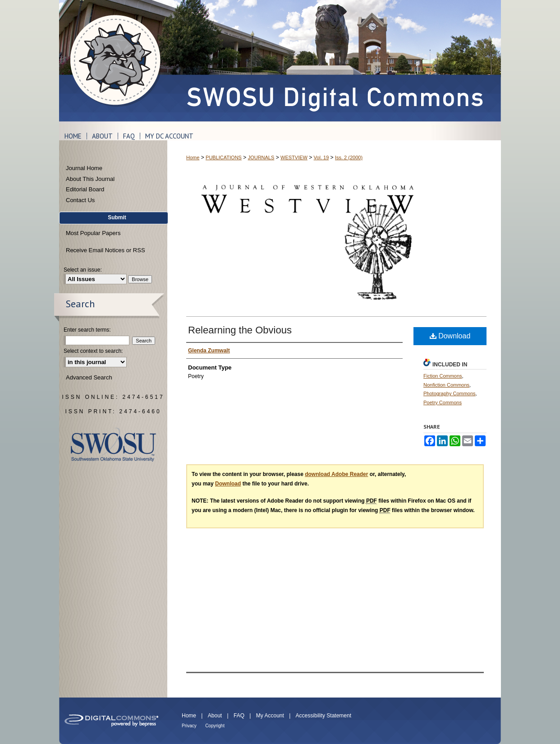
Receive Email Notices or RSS (106, 250)
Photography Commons (450, 393)
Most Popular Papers (93, 233)
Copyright (215, 726)
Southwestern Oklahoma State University (113, 445)
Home (193, 157)
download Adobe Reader (336, 474)
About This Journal (90, 179)
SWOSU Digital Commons (334, 61)
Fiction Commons (443, 376)
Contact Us (80, 200)
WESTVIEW (294, 157)
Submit (117, 217)
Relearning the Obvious (240, 330)
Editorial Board (85, 189)
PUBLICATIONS (224, 157)
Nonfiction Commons (446, 385)
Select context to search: (93, 351)
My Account (270, 716)
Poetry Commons (443, 402)
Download (450, 336)
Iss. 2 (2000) (349, 157)
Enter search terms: (87, 330)
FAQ (239, 716)
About (215, 716)
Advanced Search (89, 377)
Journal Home (84, 168)
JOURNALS (261, 157)
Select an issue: (83, 270)
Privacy (189, 726)
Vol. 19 (321, 157)
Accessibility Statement (324, 716)
